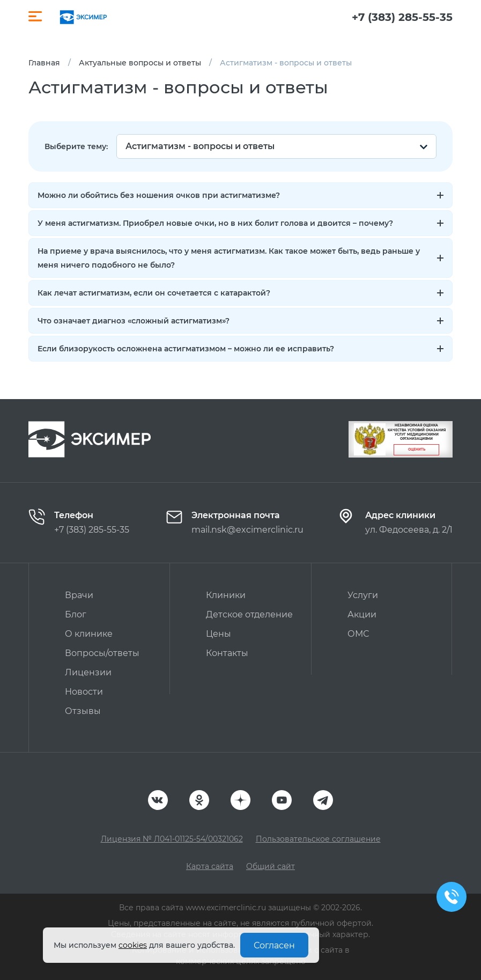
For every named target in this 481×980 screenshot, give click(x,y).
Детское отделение (249, 614)
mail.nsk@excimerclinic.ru (247, 530)
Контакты (227, 653)
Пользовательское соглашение (318, 839)
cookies (133, 945)
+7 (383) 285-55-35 (402, 17)
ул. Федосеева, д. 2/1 (409, 530)
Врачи (79, 595)
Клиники (226, 595)
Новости (84, 692)
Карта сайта (210, 866)
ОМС (358, 634)
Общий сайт (271, 866)
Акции (362, 614)
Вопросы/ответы (102, 653)
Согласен (274, 945)
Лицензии (88, 672)
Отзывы (83, 711)
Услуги (363, 595)
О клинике (89, 634)
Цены (219, 634)
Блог (76, 614)
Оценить (417, 450)
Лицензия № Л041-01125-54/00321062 (172, 839)
